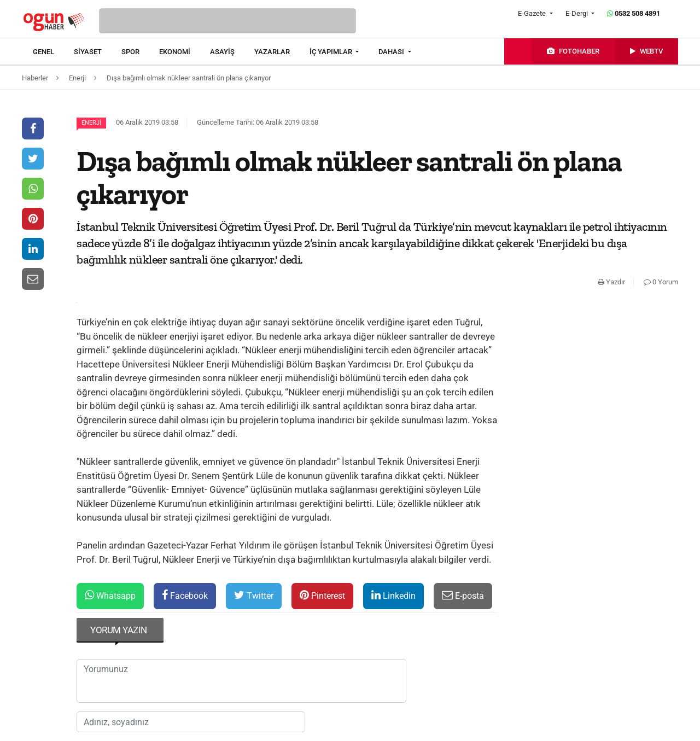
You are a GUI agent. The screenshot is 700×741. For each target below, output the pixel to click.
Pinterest (322, 595)
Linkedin (393, 595)
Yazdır (611, 282)
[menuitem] (53, 52)
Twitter (254, 595)
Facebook (185, 595)
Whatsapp (110, 595)
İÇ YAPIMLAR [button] (332, 52)
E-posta (463, 595)
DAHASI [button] (392, 52)
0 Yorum (661, 282)
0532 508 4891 (634, 13)
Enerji (91, 123)
